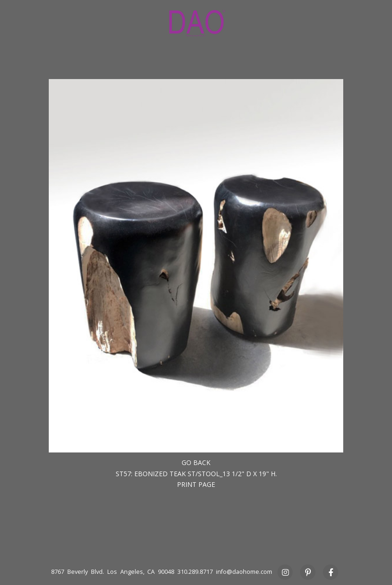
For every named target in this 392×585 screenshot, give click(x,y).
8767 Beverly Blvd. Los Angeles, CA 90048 (113, 572)
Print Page (196, 484)
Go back (196, 462)
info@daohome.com (244, 572)
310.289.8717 (195, 572)
